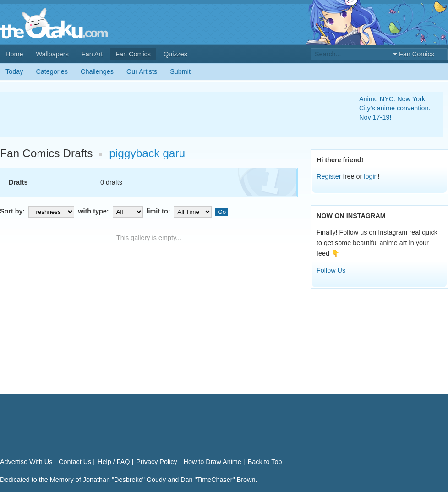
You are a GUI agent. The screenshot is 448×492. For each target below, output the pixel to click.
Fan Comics (133, 54)
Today (14, 71)
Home (14, 54)
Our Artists (142, 71)
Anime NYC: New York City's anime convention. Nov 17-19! (395, 108)
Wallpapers (52, 54)
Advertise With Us (26, 462)
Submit (180, 71)
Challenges (97, 71)
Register (329, 176)
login (371, 176)
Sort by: (38, 211)
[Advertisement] (169, 114)
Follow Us (331, 270)
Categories (52, 71)
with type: (111, 211)
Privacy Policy (157, 462)
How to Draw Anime (213, 462)
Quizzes (175, 54)
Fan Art (92, 54)
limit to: (180, 211)
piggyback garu (147, 153)
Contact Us (75, 462)
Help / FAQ (114, 462)
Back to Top (265, 462)
